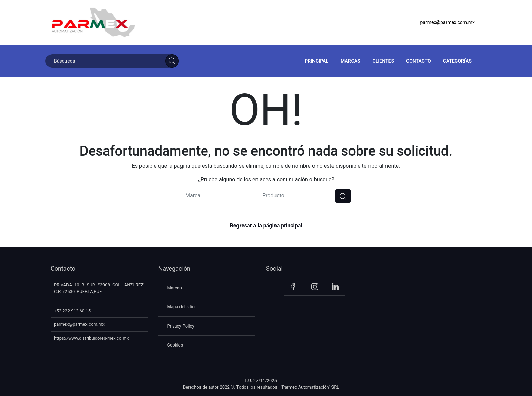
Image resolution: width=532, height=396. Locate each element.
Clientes (383, 61)
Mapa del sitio (181, 307)
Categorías (457, 61)
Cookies (175, 345)
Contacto (419, 61)
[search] (343, 196)
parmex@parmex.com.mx (447, 22)
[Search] (172, 61)
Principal (317, 61)
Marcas (350, 61)
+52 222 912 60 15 (72, 311)
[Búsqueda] (112, 61)
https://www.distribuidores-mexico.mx (91, 338)
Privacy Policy (181, 326)
